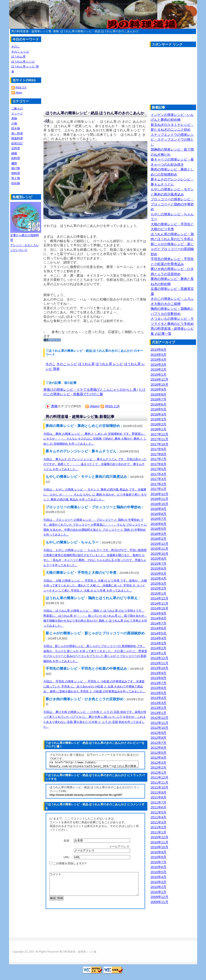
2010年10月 (160, 847)
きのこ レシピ (67, 364)
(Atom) (95, 406)
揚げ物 (16, 168)
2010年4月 (159, 877)
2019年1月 (159, 374)
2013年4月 (159, 698)
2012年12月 (160, 718)
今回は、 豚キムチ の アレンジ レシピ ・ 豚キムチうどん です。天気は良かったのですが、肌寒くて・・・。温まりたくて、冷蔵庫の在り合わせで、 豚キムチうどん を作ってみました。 (95, 464)
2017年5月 (159, 469)
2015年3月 (159, 583)
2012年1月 (159, 772)
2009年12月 (160, 897)
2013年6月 (159, 688)
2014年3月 (159, 643)
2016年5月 (159, 529)
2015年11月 (160, 548)
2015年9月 (159, 558)
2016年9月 (159, 509)
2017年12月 (160, 434)
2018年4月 (159, 414)
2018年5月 (159, 409)
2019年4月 (159, 359)
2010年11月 (160, 842)
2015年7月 (159, 564)
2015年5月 (159, 573)
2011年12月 (160, 777)
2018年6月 (159, 404)
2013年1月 (159, 713)
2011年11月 (160, 782)
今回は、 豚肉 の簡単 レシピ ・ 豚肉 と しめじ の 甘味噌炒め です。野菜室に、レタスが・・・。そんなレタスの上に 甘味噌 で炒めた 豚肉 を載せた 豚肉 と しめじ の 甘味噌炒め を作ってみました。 (95, 439)
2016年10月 (160, 504)
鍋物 (14, 153)
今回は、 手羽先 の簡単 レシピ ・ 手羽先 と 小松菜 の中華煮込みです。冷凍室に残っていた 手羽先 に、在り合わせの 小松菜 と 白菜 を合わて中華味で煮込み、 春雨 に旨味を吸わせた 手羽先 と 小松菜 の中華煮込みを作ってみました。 (95, 686)
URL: (67, 858)
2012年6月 (159, 747)
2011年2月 (159, 827)
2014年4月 (159, 638)
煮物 (56, 31)
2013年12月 (160, 658)
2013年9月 (159, 673)
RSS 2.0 (21, 87)
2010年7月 (159, 862)
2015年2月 (159, 588)
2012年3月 (159, 763)
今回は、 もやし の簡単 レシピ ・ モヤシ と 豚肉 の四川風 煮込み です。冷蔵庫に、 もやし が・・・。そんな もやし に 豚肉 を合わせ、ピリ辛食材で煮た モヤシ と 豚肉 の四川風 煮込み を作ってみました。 (95, 494)
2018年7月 (159, 399)
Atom (19, 93)
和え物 (16, 178)
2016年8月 (159, 514)
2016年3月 (159, 534)
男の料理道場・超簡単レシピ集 (31, 31)
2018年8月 (159, 394)
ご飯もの (17, 108)
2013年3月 (159, 703)
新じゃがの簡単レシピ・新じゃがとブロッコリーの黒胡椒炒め (172, 249)
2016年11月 (160, 499)
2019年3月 (159, 365)
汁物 (14, 123)
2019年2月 (159, 369)
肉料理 (16, 158)
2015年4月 (159, 578)
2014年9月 (159, 613)
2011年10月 (160, 787)
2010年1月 (159, 892)
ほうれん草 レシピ (109, 364)
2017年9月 (159, 449)
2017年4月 (159, 474)
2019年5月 (159, 355)
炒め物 (16, 183)
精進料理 (17, 138)
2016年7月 (159, 519)
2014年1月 (159, 653)
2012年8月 (159, 738)
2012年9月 (159, 733)
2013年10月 (160, 668)
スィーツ (17, 114)
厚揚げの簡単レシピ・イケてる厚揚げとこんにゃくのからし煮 (90, 390)
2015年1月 (159, 593)
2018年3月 (159, 419)
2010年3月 (159, 882)
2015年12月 (160, 544)
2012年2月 (159, 767)
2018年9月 (159, 389)
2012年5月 (159, 753)
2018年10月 (160, 384)
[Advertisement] (178, 77)
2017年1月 (159, 489)
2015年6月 (159, 568)
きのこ (51, 364)
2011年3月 (159, 822)
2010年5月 (159, 872)
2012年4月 (159, 757)
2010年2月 (159, 887)
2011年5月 (159, 812)
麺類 (14, 163)
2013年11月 (160, 663)
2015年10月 (160, 554)
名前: (67, 842)
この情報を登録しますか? (68, 865)
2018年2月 (159, 424)
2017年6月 (159, 464)
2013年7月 (159, 683)
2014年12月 (160, 598)
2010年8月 (159, 857)
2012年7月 (159, 743)
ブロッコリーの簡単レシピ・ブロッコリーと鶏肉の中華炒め (172, 204)
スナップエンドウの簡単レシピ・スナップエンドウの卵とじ (172, 140)
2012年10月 (160, 728)
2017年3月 (159, 479)
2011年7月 (159, 802)
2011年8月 (159, 797)
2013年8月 (159, 678)
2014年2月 (159, 648)
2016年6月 (159, 524)
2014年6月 (159, 628)
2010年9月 (159, 852)
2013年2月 (159, 708)
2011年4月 (159, 817)
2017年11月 (160, 439)
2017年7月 (159, 459)
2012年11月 (160, 723)
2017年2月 (159, 484)
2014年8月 (159, 618)
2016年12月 (160, 494)
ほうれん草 (86, 364)
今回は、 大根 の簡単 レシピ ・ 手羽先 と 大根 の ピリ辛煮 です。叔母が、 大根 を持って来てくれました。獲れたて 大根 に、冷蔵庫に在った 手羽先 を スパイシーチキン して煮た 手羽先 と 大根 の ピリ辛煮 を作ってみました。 (95, 586)
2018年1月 (159, 429)
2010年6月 (159, 867)
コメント (94, 888)
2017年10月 (160, 444)
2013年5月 (159, 693)
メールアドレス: (120, 848)
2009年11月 (160, 902)
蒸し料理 (17, 133)
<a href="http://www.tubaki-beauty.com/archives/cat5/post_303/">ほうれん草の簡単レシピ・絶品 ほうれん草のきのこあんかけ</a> (94, 765)
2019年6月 (159, 349)
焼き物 (16, 128)
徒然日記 (17, 143)
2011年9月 (159, 792)
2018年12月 (160, 379)
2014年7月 (159, 623)
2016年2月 (159, 539)
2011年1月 (159, 832)
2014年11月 (160, 603)
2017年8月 (159, 454)
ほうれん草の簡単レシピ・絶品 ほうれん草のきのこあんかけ (99, 31)
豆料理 (16, 148)
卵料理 (16, 173)
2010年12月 (160, 837)
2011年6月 (159, 807)
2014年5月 (159, 633)
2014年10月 (160, 608)
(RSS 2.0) (112, 406)
